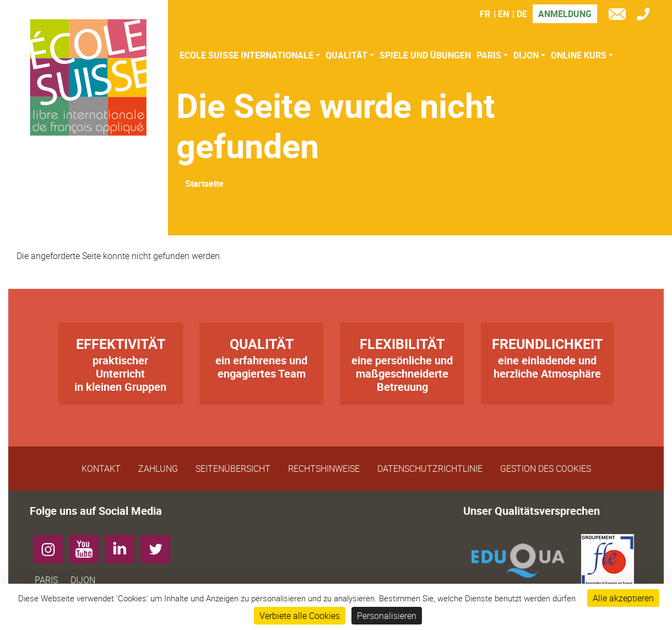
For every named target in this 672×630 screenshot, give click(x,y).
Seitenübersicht (233, 469)
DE (522, 14)
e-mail (620, 16)
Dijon (526, 55)
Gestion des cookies (546, 469)
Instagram (52, 545)
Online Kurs (579, 55)
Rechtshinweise (324, 469)
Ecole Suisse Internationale (246, 55)
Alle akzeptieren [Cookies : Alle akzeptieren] (623, 598)
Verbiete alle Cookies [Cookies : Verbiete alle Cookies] (300, 616)
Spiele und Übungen (425, 55)
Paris (489, 55)
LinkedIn (124, 545)
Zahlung (158, 469)
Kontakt (101, 469)
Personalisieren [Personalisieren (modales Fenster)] (387, 616)
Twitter (159, 545)
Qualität (346, 55)
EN (503, 14)
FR (485, 14)
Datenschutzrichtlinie (430, 469)
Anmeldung (565, 14)
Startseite (204, 184)
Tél (646, 16)
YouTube (88, 545)
